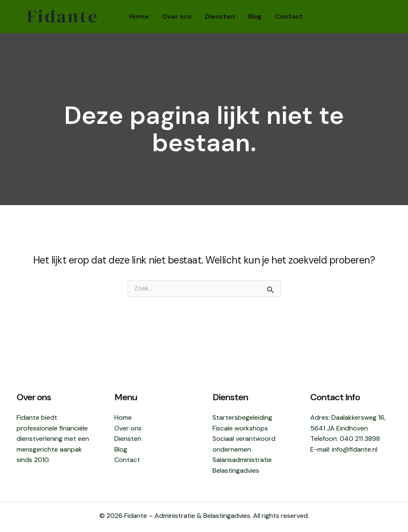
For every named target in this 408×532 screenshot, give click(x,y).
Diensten (220, 16)
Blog (255, 16)
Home (139, 16)
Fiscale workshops (240, 428)
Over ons (177, 16)
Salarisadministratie (242, 460)
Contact (289, 16)
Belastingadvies (236, 470)
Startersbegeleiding (242, 417)
